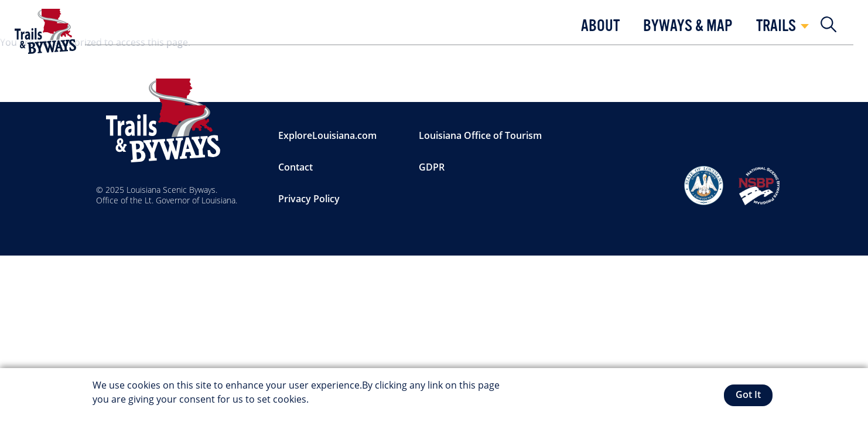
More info (332, 399)
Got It (748, 394)
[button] (600, 29)
